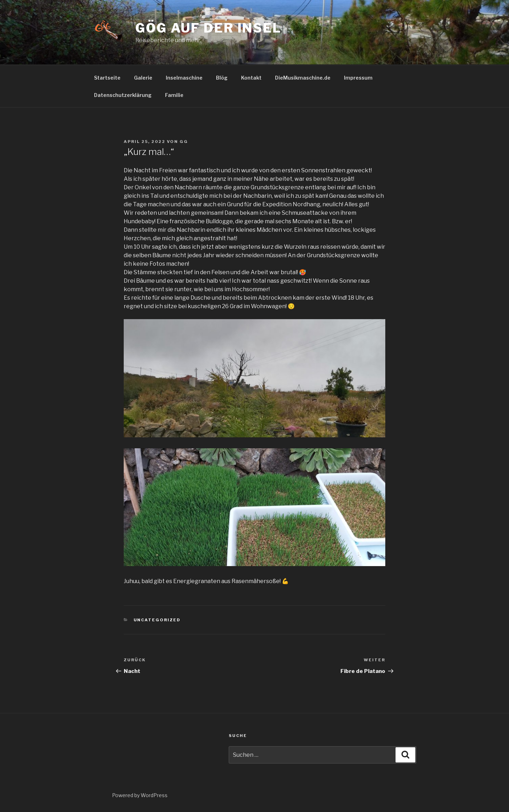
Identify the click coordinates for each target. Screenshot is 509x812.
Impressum (358, 78)
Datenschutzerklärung (123, 95)
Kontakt (251, 78)
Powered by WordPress (140, 795)
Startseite (107, 78)
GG (184, 142)
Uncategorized (157, 620)
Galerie (143, 78)
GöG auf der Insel (209, 28)
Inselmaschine (184, 78)
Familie (174, 95)
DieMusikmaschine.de (303, 78)
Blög (222, 78)
